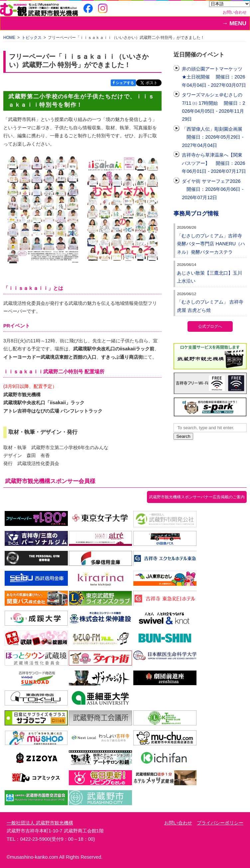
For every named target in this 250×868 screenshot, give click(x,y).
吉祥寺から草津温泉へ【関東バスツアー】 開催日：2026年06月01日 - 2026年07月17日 (214, 163)
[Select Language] (230, 4)
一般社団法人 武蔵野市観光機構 (40, 823)
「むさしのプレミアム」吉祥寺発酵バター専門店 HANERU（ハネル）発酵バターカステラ (211, 244)
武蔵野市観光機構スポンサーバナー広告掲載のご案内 (197, 497)
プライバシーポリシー (220, 823)
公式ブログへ (210, 326)
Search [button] (183, 436)
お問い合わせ (235, 12)
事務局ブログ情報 (196, 214)
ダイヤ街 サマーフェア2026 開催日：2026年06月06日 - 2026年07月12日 (213, 189)
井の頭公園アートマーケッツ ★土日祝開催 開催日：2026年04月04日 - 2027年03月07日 (214, 77)
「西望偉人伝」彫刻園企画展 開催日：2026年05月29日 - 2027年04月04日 (213, 137)
